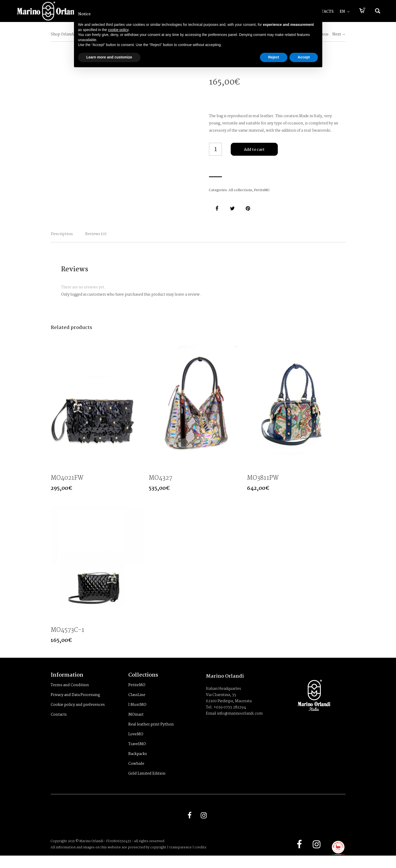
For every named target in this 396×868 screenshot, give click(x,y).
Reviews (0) (131, 238)
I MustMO (137, 714)
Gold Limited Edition (147, 783)
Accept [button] (304, 57)
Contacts (59, 724)
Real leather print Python (151, 734)
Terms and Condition (70, 694)
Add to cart (254, 150)
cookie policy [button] (118, 30)
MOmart (136, 724)
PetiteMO (262, 190)
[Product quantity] (215, 149)
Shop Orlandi (62, 34)
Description (73, 238)
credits (200, 860)
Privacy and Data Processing (75, 704)
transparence (180, 860)
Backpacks (138, 763)
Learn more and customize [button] (109, 57)
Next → (339, 34)
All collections (240, 190)
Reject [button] (274, 57)
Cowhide (136, 773)
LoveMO (136, 743)
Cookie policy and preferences (78, 714)
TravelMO (137, 753)
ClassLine (137, 704)
